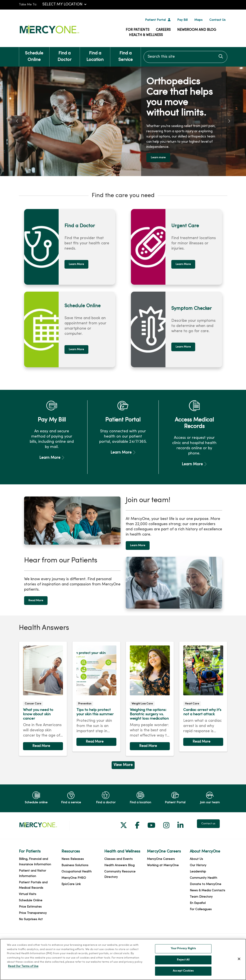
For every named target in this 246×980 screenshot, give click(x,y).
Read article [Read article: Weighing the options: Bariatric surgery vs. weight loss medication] (150, 698)
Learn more (160, 157)
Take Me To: (28, 5)
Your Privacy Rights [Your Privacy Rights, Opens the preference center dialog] (183, 949)
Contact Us (217, 20)
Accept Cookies (183, 971)
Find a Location (95, 55)
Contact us (208, 823)
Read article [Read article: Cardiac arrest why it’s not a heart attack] (203, 695)
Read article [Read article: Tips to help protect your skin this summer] (96, 695)
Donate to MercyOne (206, 883)
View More (123, 764)
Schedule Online (34, 55)
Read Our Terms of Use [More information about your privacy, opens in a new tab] (23, 966)
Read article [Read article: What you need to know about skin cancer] (43, 698)
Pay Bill (182, 20)
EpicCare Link (71, 883)
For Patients (138, 30)
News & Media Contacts (207, 889)
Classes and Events (118, 858)
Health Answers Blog (119, 864)
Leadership (198, 871)
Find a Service (125, 55)
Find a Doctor (65, 55)
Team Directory (201, 896)
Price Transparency (33, 912)
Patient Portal (155, 20)
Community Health (203, 877)
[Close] (239, 959)
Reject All (183, 960)
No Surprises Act (31, 918)
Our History (198, 864)
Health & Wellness (146, 35)
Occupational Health (77, 871)
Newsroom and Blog (197, 30)
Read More (36, 599)
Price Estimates (30, 906)
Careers (163, 30)
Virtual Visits (28, 893)
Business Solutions (75, 864)
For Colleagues (201, 908)
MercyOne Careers (161, 858)
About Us (196, 858)
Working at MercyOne (163, 864)
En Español (198, 902)
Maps (198, 20)
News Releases (73, 858)
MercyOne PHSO (74, 877)
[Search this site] (185, 57)
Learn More (76, 263)
